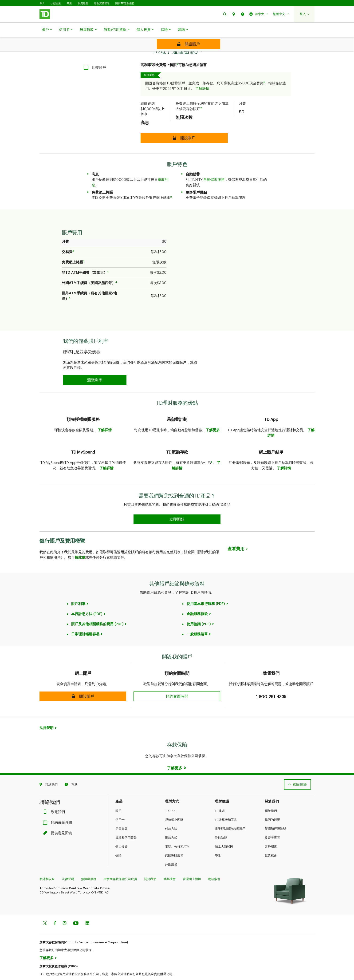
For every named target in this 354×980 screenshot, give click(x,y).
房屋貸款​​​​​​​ (88, 30)
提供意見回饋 (59, 821)
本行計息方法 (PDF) (87, 602)
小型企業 (56, 3)
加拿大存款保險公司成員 (120, 867)
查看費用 (236, 537)
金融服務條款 (197, 602)
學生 (218, 844)
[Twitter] (45, 912)
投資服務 (83, 3)
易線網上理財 (174, 808)
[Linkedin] (87, 912)
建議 (183, 30)
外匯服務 (171, 853)
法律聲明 (47, 716)
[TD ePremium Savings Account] (189, 44)
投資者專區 (272, 826)
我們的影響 (272, 808)
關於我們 (271, 799)
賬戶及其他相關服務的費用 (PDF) (97, 612)
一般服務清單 (197, 622)
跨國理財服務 (174, 844)
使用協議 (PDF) (199, 612)
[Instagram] (65, 912)
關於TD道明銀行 (125, 3)
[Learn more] (177, 756)
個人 (42, 3)
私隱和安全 (47, 867)
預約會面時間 (59, 811)
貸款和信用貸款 (126, 826)
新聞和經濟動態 (275, 817)
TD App (170, 799)
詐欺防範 (221, 826)
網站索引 (214, 867)
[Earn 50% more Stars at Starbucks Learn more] (177, 508)
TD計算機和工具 (226, 808)
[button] (225, 14)
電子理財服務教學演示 (230, 817)
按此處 (80, 546)
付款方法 (171, 817)
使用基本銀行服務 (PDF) (206, 592)
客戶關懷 (271, 835)
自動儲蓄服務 (214, 168)
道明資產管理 (102, 3)
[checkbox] (95, 56)
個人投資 (145, 30)
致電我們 (55, 800)
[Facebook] (55, 912)
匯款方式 (171, 826)
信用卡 (66, 30)
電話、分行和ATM (177, 835)
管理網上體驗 (192, 867)
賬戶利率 (78, 592)
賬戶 (47, 30)
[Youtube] (76, 912)
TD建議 (220, 799)
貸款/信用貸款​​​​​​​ (117, 30)
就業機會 (271, 844)
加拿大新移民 (224, 835)
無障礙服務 (89, 867)
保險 (166, 30)
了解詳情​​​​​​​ (202, 77)
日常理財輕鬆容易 (85, 622)
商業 (69, 3)
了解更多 (213, 418)
